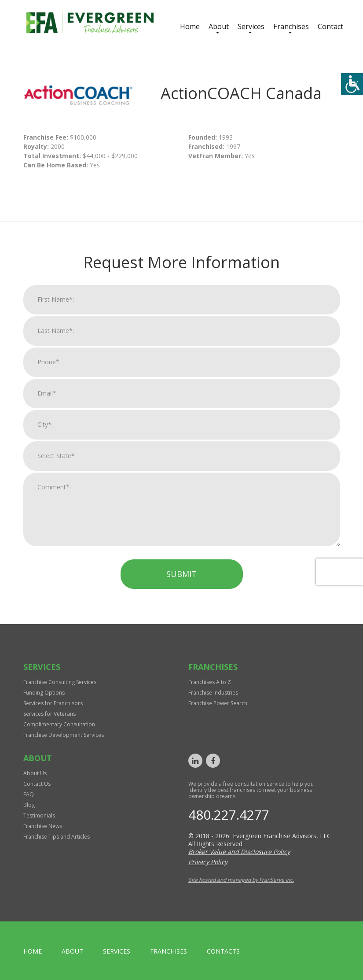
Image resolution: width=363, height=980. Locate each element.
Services (251, 26)
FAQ (29, 794)
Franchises (291, 26)
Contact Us (37, 784)
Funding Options (44, 693)
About (219, 26)
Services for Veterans (49, 714)
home (33, 951)
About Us (35, 773)
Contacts (223, 951)
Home (190, 26)
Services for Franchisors (53, 703)
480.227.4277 (229, 815)
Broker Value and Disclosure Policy (239, 852)
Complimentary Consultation (59, 724)
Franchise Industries (213, 693)
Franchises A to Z (210, 682)
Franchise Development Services (64, 735)
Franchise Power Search (218, 703)
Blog (29, 805)
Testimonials (39, 815)
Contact (330, 26)
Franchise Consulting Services (60, 682)
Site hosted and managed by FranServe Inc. (241, 880)
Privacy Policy (208, 862)
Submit (181, 582)
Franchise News (43, 826)
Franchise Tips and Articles (57, 837)
